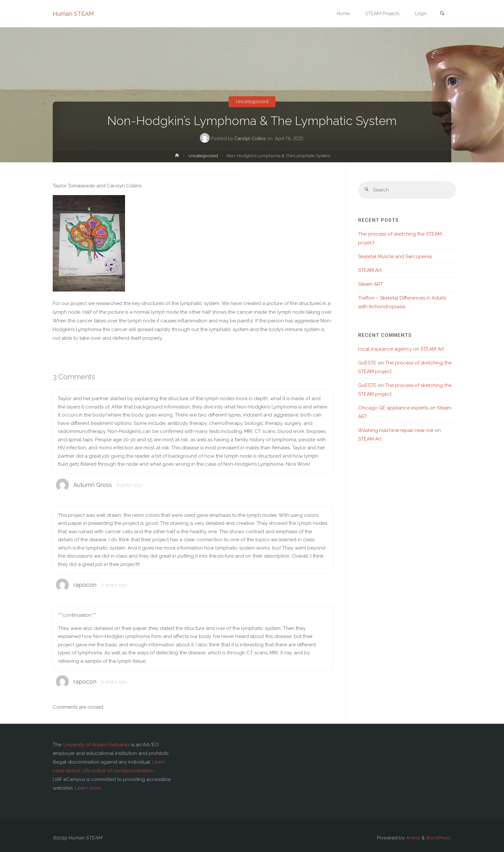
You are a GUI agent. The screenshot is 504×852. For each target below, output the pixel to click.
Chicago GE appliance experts (393, 408)
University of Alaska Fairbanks (96, 745)
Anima (412, 838)
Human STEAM (73, 14)
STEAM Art (370, 270)
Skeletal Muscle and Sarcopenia (395, 256)
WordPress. (438, 838)
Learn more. (88, 788)
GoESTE (367, 363)
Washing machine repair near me (396, 430)
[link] (442, 14)
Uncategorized (252, 102)
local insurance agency (385, 349)
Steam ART (371, 284)
